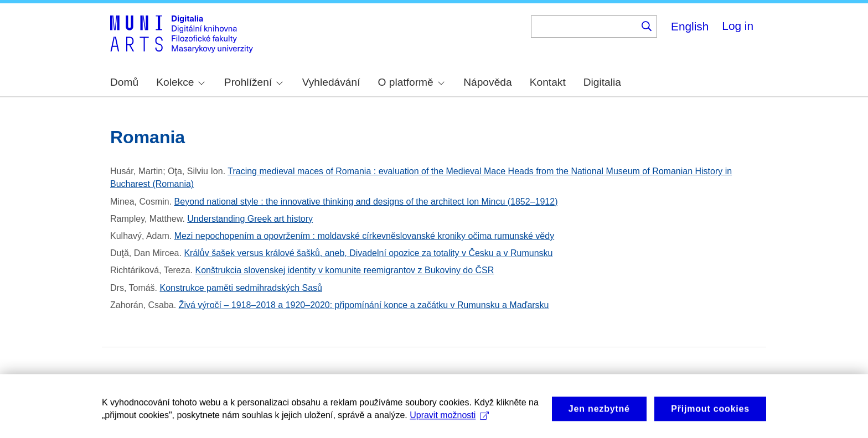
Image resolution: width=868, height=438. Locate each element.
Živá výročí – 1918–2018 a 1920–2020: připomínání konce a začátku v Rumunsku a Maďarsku (364, 305)
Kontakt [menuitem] (548, 82)
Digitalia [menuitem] (602, 82)
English (690, 26)
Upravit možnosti (449, 419)
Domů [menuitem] (124, 82)
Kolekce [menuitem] (180, 82)
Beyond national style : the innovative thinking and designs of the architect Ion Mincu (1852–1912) (366, 202)
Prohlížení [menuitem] (254, 82)
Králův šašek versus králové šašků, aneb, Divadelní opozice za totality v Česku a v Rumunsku (368, 253)
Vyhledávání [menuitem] (331, 82)
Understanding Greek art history (250, 219)
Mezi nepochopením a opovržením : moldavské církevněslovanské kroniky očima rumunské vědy (365, 236)
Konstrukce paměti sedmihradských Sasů (241, 288)
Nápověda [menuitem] (487, 82)
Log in (738, 26)
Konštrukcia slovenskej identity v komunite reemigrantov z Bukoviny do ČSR (345, 270)
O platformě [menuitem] (411, 82)
